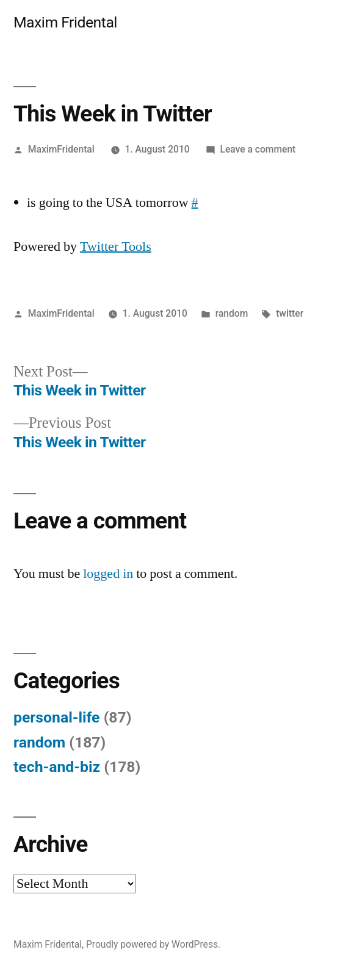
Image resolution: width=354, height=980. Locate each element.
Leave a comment (258, 149)
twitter (290, 313)
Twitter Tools (116, 247)
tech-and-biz (57, 767)
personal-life (57, 717)
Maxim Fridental (65, 22)
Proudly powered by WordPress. (153, 944)
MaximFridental (61, 149)
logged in (108, 574)
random (232, 313)
